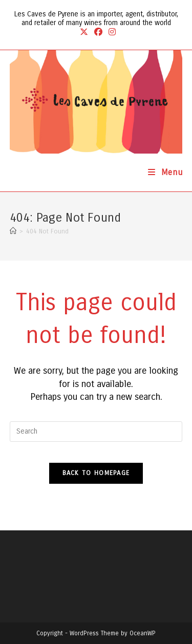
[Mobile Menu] (165, 172)
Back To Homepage (96, 473)
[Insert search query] (96, 432)
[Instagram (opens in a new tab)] (111, 32)
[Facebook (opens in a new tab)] (98, 32)
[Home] (13, 231)
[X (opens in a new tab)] (84, 32)
